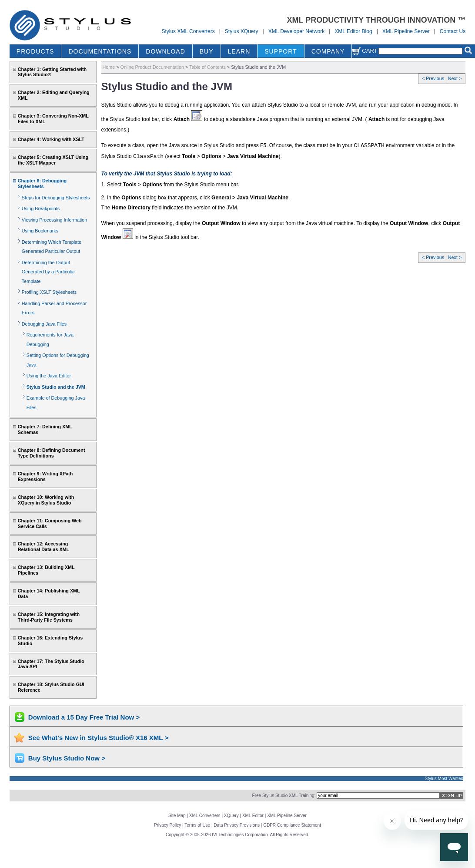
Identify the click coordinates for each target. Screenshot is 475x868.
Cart (365, 51)
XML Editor (253, 816)
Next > (455, 78)
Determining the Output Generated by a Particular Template (49, 272)
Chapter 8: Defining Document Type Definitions (52, 453)
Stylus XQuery (242, 31)
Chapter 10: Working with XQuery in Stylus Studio (46, 500)
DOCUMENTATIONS (100, 51)
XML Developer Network (297, 31)
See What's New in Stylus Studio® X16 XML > (98, 738)
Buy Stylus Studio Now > (67, 758)
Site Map (177, 816)
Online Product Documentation (152, 67)
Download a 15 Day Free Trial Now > (84, 717)
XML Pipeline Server (406, 31)
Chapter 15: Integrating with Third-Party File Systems (49, 617)
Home (109, 67)
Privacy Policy (167, 825)
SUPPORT (281, 51)
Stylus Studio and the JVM (56, 387)
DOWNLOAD (165, 51)
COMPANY (328, 51)
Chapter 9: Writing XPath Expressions (45, 476)
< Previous (434, 78)
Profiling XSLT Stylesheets (49, 292)
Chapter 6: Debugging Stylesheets (42, 183)
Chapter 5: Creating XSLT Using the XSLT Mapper (53, 160)
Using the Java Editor (49, 376)
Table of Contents (207, 67)
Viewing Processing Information (54, 220)
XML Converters (205, 816)
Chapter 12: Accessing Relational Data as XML (43, 547)
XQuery (231, 816)
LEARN (239, 51)
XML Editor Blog (353, 31)
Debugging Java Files (44, 324)
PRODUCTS (35, 51)
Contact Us (453, 31)
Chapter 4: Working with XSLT (51, 139)
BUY (207, 51)
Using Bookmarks (40, 231)
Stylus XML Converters (188, 31)
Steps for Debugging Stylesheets (56, 198)
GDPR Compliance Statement (292, 825)
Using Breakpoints (41, 209)
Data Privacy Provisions (237, 825)
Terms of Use (197, 825)
